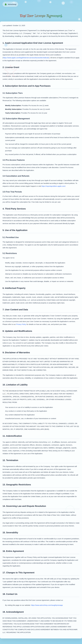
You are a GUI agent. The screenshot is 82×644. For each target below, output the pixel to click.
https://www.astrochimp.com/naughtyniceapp (47, 605)
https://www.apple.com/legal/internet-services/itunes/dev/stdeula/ (26, 58)
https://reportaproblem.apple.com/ (53, 186)
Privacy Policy (21, 324)
